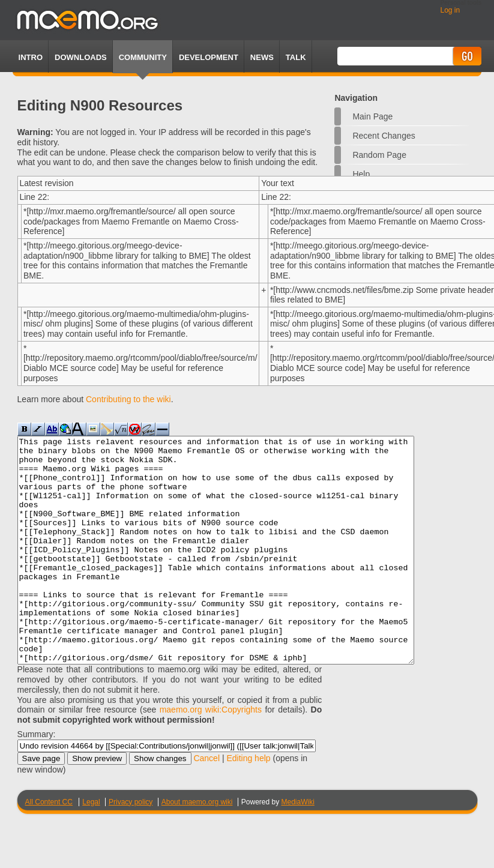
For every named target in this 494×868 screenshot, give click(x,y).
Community (143, 57)
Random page (379, 155)
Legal (91, 847)
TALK (296, 57)
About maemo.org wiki (197, 847)
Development (209, 57)
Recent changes (384, 136)
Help (361, 174)
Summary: (37, 779)
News (262, 57)
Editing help (248, 803)
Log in (450, 10)
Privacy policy (131, 847)
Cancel (206, 803)
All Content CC (49, 847)
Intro (31, 57)
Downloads (81, 57)
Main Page (372, 116)
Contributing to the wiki (128, 399)
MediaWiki (297, 847)
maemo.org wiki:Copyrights (211, 755)
